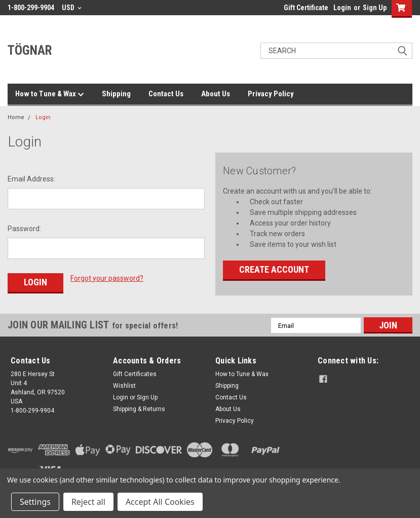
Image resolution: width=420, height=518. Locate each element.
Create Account (274, 269)
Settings (35, 502)
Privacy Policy (271, 94)
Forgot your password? (107, 278)
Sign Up (375, 8)
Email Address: (31, 179)
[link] (364, 461)
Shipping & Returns (139, 409)
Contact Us (166, 94)
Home (16, 117)
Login (342, 8)
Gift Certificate (306, 8)
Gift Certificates (135, 374)
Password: (24, 229)
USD (72, 8)
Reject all (88, 502)
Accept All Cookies (160, 502)
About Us (216, 94)
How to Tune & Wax (50, 94)
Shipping (116, 94)
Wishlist (124, 386)
